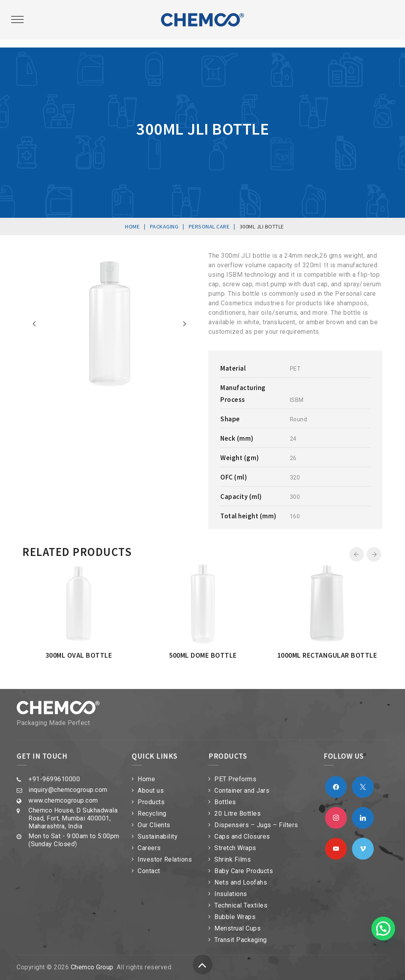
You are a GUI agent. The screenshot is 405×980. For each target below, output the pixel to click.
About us (151, 791)
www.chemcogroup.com (63, 800)
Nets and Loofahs (241, 882)
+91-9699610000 (54, 779)
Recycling (152, 813)
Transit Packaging (241, 940)
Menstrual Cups (238, 928)
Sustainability (158, 836)
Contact (149, 871)
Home (146, 779)
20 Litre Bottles (238, 813)
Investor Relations (165, 859)
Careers (149, 848)
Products (151, 802)
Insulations (231, 894)
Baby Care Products (244, 871)
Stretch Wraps (235, 848)
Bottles (225, 802)
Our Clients (154, 825)
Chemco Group (92, 967)
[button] (383, 929)
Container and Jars (242, 791)
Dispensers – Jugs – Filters (256, 825)
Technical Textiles (241, 905)
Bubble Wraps (235, 917)
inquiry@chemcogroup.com (68, 790)
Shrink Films (233, 859)
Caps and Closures (242, 836)
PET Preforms (235, 779)
